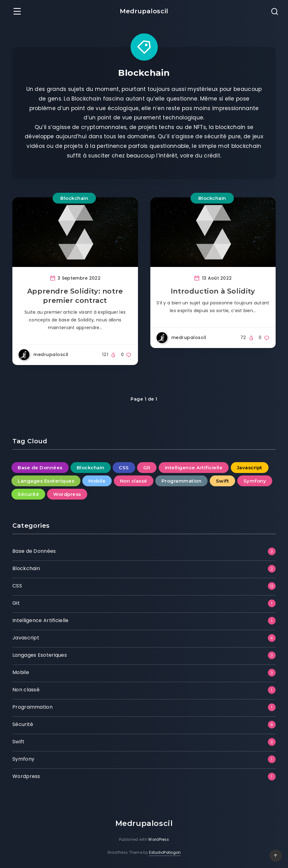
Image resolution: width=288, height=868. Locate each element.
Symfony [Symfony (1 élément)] (255, 481)
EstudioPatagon (165, 852)
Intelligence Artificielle (41, 620)
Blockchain (74, 198)
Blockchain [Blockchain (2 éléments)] (91, 468)
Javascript (26, 638)
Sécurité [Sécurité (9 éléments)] (28, 494)
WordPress (159, 839)
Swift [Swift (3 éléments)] (223, 481)
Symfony (23, 759)
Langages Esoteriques (40, 655)
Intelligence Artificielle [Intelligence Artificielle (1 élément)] (194, 468)
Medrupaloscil (144, 11)
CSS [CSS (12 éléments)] (124, 468)
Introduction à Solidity (213, 291)
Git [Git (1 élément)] (147, 468)
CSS (17, 586)
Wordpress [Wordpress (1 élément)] (67, 494)
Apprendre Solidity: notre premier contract (75, 296)
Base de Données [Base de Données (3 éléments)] (40, 468)
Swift (19, 742)
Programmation (32, 707)
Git (16, 603)
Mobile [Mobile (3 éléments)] (97, 481)
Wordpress (26, 776)
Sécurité (23, 724)
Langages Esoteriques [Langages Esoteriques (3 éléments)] (46, 481)
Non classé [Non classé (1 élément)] (134, 481)
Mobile (21, 672)
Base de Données (34, 551)
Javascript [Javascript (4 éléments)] (250, 468)
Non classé (26, 690)
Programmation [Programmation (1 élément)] (182, 481)
